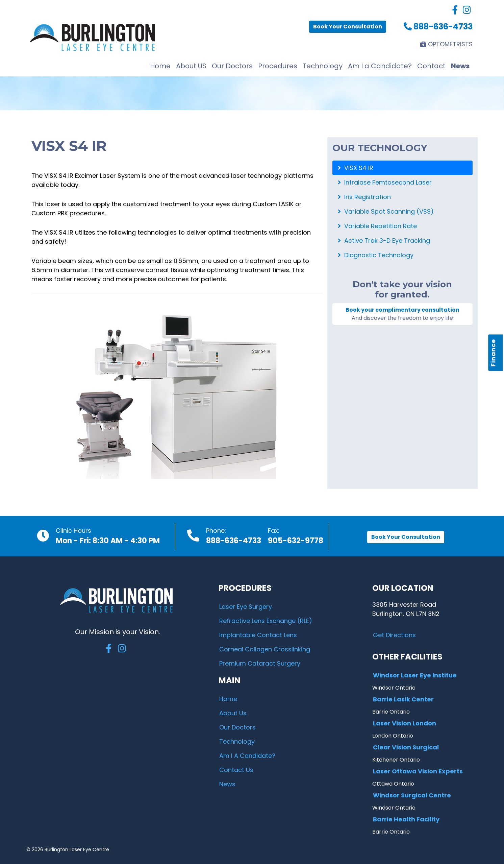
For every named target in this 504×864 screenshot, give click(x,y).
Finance (493, 353)
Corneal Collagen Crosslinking (265, 649)
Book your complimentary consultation (402, 314)
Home (160, 66)
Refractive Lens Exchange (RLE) (266, 621)
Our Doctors (232, 66)
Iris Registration (364, 197)
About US (191, 66)
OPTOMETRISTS (446, 44)
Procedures (278, 66)
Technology (323, 66)
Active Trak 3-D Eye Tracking (384, 241)
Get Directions (394, 635)
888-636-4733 (438, 27)
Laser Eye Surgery (246, 607)
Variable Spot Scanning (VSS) (386, 211)
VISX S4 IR (356, 168)
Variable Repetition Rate (377, 226)
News (460, 66)
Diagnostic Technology (376, 255)
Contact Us (236, 770)
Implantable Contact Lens (258, 635)
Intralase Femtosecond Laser (385, 182)
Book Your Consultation (348, 27)
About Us (233, 713)
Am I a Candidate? (380, 66)
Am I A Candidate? (247, 756)
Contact (431, 66)
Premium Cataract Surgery (260, 663)
